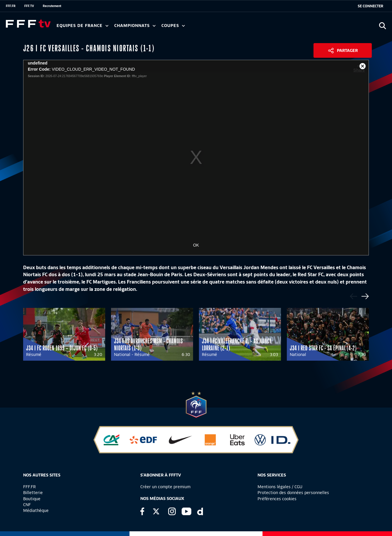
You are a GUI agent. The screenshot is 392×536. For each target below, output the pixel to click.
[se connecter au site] (370, 6)
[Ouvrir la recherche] (382, 26)
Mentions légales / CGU (280, 487)
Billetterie (33, 493)
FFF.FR (11, 6)
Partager (347, 50)
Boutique (32, 499)
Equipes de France (82, 26)
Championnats (135, 26)
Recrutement (52, 6)
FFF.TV (29, 6)
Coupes (173, 26)
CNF (27, 505)
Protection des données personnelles (293, 493)
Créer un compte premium (165, 487)
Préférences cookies (277, 499)
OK (196, 245)
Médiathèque (36, 510)
